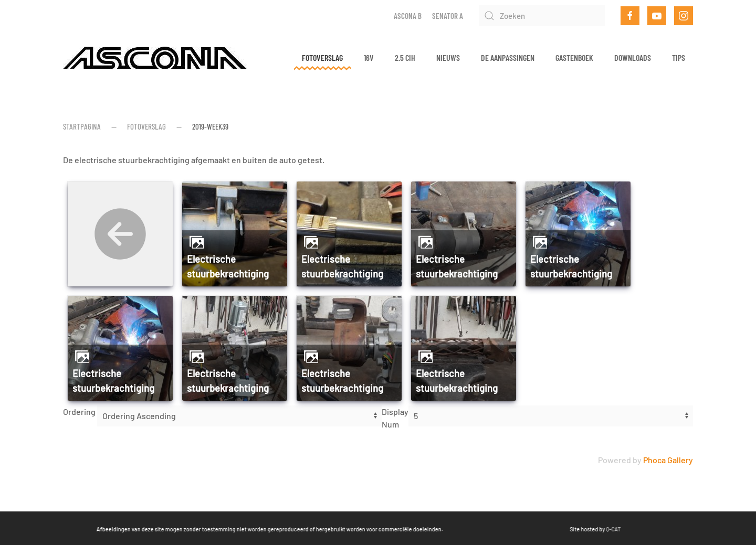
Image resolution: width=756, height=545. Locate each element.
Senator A (448, 16)
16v (369, 57)
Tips (679, 57)
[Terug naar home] (155, 58)
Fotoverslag (322, 57)
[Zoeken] (542, 16)
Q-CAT (571, 529)
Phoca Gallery (668, 460)
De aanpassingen (508, 57)
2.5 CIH (405, 57)
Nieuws (448, 57)
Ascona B (408, 16)
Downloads (633, 57)
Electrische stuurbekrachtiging (228, 266)
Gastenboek (574, 57)
